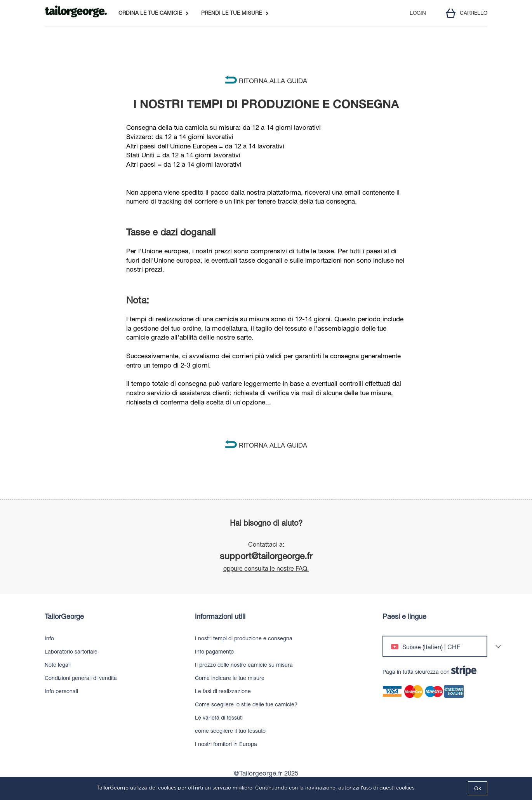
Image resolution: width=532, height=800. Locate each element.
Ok (478, 788)
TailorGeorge (64, 617)
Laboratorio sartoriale (71, 652)
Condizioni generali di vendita (81, 678)
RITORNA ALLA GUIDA (266, 81)
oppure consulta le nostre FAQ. (266, 568)
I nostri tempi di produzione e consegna (244, 638)
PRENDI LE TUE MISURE (231, 13)
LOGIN (418, 13)
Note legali (58, 665)
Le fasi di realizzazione (223, 691)
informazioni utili (220, 617)
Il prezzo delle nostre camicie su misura (244, 665)
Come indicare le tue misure (230, 678)
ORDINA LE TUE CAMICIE (150, 13)
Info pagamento (214, 652)
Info (49, 638)
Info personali (61, 691)
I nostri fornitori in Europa (226, 744)
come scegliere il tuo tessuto (230, 731)
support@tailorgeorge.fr (266, 556)
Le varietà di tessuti (219, 718)
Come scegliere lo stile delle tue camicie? (246, 704)
